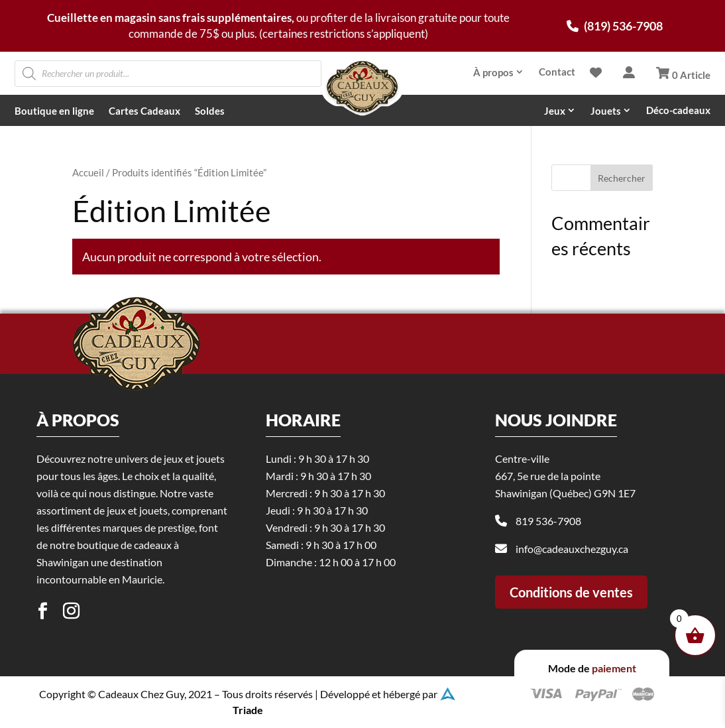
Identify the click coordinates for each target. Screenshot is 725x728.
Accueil (88, 172)
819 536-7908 (548, 579)
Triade (248, 710)
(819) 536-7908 (615, 26)
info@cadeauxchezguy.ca (572, 607)
